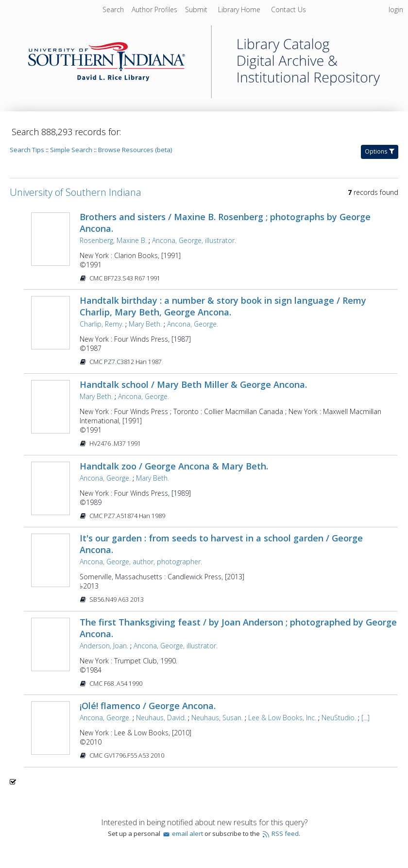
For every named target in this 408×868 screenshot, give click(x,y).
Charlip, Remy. (102, 324)
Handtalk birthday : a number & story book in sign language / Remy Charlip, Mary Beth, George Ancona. (223, 306)
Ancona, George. (193, 324)
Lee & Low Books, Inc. (282, 718)
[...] (365, 718)
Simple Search (71, 150)
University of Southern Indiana (76, 192)
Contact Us (289, 9)
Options (380, 151)
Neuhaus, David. (161, 718)
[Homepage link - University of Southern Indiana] (204, 95)
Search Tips (27, 150)
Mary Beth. (145, 324)
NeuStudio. (339, 718)
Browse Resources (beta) (135, 150)
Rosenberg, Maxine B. (113, 240)
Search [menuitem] (113, 9)
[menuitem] (155, 9)
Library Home (240, 9)
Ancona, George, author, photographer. (141, 562)
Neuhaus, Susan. (217, 718)
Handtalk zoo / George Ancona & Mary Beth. (174, 466)
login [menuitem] (396, 9)
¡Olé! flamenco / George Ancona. (148, 706)
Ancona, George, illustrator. (194, 240)
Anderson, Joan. (104, 646)
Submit (197, 9)
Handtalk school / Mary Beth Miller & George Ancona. (193, 384)
